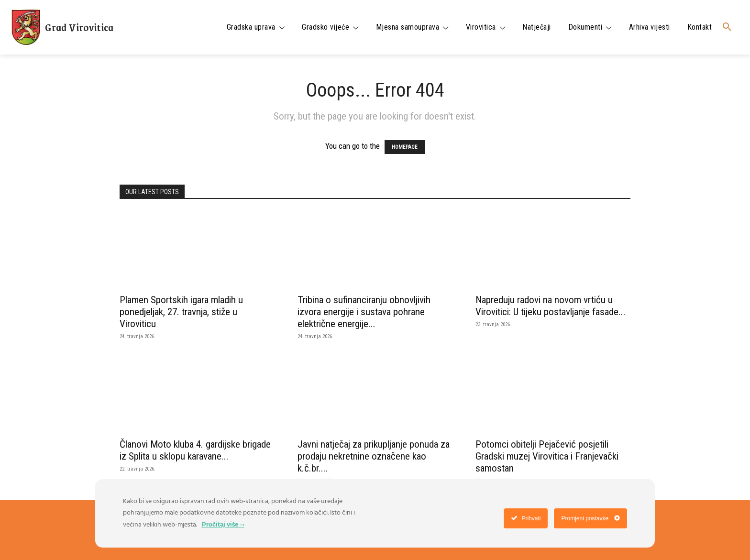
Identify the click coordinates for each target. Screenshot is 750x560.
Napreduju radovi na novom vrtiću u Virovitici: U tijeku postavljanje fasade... (551, 306)
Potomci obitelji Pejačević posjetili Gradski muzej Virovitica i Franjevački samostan (547, 456)
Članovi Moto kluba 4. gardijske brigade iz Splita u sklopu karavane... (195, 450)
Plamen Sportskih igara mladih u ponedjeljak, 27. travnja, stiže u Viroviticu (181, 312)
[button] (727, 27)
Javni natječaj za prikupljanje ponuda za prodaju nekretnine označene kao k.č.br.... (374, 456)
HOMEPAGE (405, 147)
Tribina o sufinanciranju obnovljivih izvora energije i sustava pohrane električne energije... (364, 312)
